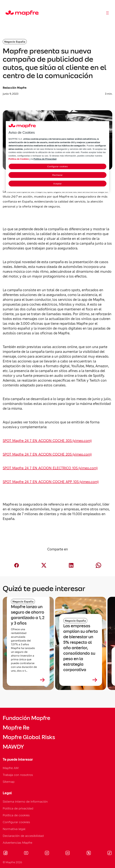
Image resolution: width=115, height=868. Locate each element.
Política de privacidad (18, 808)
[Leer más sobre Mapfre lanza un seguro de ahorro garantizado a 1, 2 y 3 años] (28, 680)
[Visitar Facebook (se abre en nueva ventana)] (5, 853)
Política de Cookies (19, 159)
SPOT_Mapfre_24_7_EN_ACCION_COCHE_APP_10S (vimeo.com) (51, 482)
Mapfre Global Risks (29, 737)
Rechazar (58, 175)
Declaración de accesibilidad (23, 836)
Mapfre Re (16, 728)
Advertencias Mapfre (17, 843)
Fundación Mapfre (26, 718)
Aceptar (57, 184)
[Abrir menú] (107, 13)
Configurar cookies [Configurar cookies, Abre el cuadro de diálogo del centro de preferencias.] (57, 166)
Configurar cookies (16, 822)
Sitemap (9, 782)
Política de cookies (16, 815)
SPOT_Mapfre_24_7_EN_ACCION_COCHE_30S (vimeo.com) (47, 441)
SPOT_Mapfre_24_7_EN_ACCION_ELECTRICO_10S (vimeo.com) (50, 468)
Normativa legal (14, 829)
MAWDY (13, 747)
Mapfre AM (11, 768)
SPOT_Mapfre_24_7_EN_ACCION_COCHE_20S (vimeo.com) (47, 454)
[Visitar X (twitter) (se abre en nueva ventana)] (89, 853)
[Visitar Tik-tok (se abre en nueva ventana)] (109, 853)
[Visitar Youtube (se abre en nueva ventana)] (26, 853)
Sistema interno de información (25, 801)
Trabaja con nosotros (18, 775)
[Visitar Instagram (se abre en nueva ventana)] (47, 853)
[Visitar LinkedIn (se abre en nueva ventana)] (68, 853)
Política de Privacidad (45, 159)
